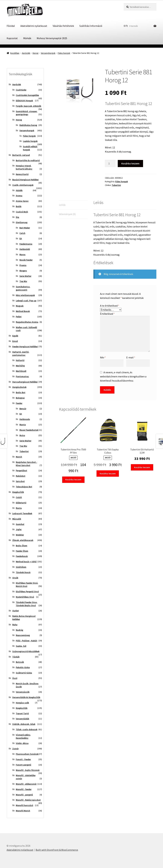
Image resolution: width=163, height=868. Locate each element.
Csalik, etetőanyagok (23, 185)
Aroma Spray (22, 201)
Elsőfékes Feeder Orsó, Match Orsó (27, 585)
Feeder (19, 403)
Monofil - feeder (24, 789)
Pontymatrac (22, 376)
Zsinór (16, 749)
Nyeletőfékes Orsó (25, 597)
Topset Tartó (22, 713)
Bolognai (20, 398)
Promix (23, 265)
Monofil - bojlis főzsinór (28, 770)
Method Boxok (23, 311)
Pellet (19, 317)
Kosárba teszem (130, 163)
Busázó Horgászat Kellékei (25, 180)
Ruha (15, 625)
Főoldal (11, 26)
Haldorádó (25, 249)
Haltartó (20, 360)
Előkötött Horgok (24, 101)
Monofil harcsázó (24, 805)
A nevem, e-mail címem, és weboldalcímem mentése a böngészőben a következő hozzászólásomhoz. (123, 376)
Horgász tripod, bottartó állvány (24, 167)
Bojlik (19, 206)
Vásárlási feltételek (63, 26)
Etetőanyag (22, 222)
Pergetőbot (21, 471)
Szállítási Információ (91, 26)
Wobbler (20, 535)
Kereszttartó (22, 174)
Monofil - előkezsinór (26, 784)
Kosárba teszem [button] (73, 480)
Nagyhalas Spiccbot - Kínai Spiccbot (26, 464)
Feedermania (26, 244)
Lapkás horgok (30, 141)
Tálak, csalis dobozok (27, 729)
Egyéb (15, 336)
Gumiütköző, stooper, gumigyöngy (27, 113)
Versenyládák (22, 719)
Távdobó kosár (23, 572)
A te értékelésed (110, 306)
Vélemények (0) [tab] (67, 214)
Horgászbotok (19, 387)
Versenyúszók (23, 692)
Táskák (16, 657)
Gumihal (20, 524)
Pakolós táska (23, 667)
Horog (36, 53)
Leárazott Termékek (22, 513)
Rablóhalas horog (28, 125)
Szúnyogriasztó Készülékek (26, 651)
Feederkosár (22, 556)
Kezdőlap (15, 53)
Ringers (23, 271)
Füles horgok (64, 53)
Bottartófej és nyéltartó (28, 160)
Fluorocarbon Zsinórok (27, 754)
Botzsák (20, 662)
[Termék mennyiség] (110, 164)
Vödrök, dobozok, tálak (24, 724)
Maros (22, 254)
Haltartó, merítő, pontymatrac (21, 353)
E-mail (131, 357)
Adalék (19, 190)
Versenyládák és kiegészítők (26, 697)
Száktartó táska (24, 673)
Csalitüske (21, 90)
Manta (23, 425)
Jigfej (19, 529)
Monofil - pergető (24, 795)
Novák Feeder (26, 260)
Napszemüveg (23, 635)
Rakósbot (21, 476)
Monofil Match (23, 811)
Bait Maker (25, 228)
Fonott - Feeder (23, 759)
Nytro (22, 435)
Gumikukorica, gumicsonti (23, 288)
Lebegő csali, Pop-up (26, 301)
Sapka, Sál (21, 646)
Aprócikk (26, 53)
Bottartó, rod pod (21, 155)
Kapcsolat (12, 38)
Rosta (19, 508)
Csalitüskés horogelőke (27, 95)
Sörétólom (21, 567)
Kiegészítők (18, 492)
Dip (17, 217)
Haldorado (25, 419)
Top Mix (23, 281)
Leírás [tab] (62, 205)
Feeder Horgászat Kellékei (25, 347)
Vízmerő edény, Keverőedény (23, 736)
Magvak (20, 306)
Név (103, 357)
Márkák (27, 38)
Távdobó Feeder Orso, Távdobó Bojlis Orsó (27, 604)
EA (21, 238)
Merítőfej (20, 366)
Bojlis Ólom (22, 546)
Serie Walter (25, 276)
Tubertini (116, 185)
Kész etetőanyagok (25, 295)
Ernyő (15, 341)
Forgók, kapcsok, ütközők (28, 106)
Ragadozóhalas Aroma (27, 322)
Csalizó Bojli (22, 212)
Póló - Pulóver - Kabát (27, 641)
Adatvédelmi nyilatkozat (34, 26)
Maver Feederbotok (29, 430)
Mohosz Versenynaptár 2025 (52, 38)
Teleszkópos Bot (24, 487)
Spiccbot (20, 481)
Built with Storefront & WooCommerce (57, 850)
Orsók (15, 578)
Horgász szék (22, 703)
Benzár (23, 409)
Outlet (16, 611)
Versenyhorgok (48, 53)
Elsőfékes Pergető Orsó (27, 591)
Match (19, 457)
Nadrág (19, 630)
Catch (22, 233)
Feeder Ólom (22, 551)
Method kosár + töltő (26, 562)
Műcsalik (17, 519)
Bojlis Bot (21, 392)
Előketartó (21, 503)
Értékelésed (107, 314)
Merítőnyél (21, 371)
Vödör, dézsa (22, 743)
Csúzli (19, 497)
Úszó (15, 678)
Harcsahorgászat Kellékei (25, 382)
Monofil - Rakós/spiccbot (28, 800)
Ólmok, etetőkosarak (23, 540)
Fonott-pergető (24, 765)
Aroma (19, 196)
